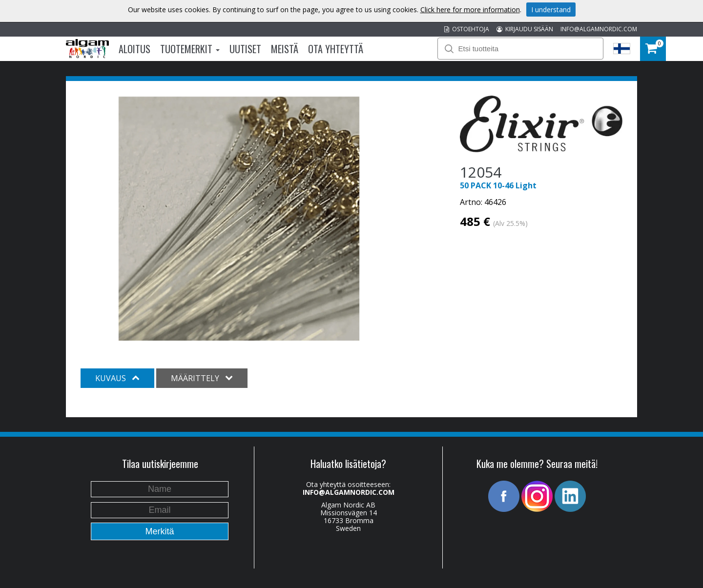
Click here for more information (470, 10)
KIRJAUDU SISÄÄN (525, 29)
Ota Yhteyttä (336, 49)
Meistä (285, 49)
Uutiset (245, 49)
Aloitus (134, 49)
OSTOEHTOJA (467, 29)
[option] (239, 219)
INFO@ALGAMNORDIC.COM (599, 29)
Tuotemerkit (190, 49)
